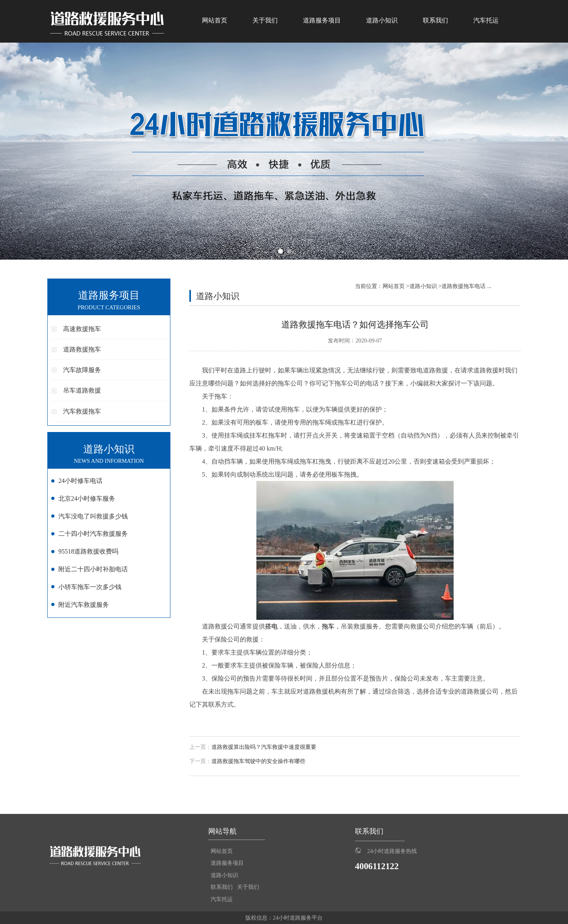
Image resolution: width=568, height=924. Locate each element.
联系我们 (435, 20)
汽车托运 (486, 20)
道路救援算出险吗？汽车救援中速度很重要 (264, 747)
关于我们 (265, 20)
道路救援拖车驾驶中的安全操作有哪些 (258, 761)
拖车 (328, 626)
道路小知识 (382, 20)
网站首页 (215, 20)
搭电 (271, 626)
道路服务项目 (322, 20)
